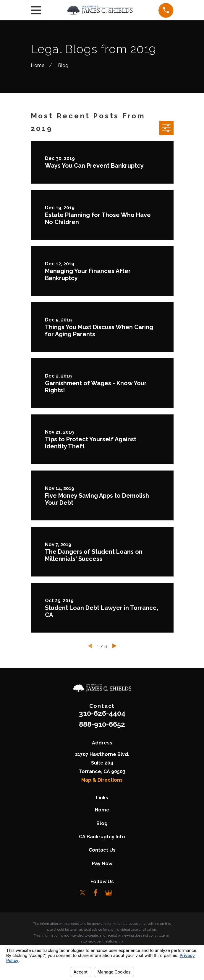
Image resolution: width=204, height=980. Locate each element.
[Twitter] (82, 893)
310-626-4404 (102, 713)
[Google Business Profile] (109, 893)
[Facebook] (95, 893)
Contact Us (102, 850)
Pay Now (102, 864)
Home (102, 810)
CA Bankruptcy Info (102, 837)
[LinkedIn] (122, 893)
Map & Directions (102, 780)
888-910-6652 (102, 724)
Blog (102, 823)
